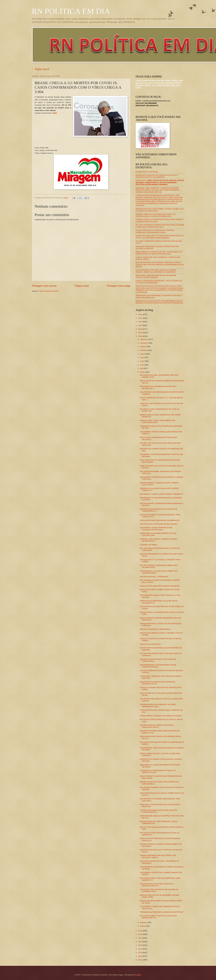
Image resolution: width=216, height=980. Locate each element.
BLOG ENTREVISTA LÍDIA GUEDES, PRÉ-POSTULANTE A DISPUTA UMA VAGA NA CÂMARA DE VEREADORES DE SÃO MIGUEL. (160, 265)
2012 (140, 956)
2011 (140, 960)
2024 (140, 322)
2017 (140, 938)
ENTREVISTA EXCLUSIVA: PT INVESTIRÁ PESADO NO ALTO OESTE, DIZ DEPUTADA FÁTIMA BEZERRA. (160, 237)
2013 (140, 953)
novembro (144, 343)
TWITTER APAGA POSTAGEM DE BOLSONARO (159, 524)
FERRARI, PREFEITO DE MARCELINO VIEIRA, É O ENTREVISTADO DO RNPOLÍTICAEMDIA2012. (156, 215)
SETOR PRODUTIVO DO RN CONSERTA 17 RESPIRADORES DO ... (157, 885)
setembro (144, 350)
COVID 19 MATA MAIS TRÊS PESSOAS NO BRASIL (160, 586)
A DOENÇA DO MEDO (148, 545)
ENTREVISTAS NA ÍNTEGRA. (147, 172)
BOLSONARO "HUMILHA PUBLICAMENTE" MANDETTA (161, 494)
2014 (140, 949)
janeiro (143, 926)
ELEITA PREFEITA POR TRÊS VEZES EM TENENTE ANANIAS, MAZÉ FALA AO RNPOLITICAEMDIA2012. (156, 271)
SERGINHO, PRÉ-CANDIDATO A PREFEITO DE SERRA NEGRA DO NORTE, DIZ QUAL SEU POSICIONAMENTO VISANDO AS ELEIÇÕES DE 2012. (158, 190)
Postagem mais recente (44, 286)
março (143, 372)
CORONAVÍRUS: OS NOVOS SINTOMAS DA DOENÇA (161, 716)
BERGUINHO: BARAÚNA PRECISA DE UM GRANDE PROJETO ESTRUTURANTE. (156, 276)
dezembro (144, 339)
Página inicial (42, 69)
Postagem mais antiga (119, 286)
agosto (143, 354)
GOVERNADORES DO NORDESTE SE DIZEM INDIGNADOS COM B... (158, 705)
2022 (140, 329)
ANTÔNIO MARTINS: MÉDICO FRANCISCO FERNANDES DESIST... (157, 726)
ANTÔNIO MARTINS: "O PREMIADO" (154, 577)
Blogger (138, 975)
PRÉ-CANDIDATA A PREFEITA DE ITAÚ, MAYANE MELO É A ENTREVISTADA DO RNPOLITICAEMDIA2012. (159, 253)
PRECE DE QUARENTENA (150, 644)
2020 (140, 336)
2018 (140, 934)
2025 (140, 318)
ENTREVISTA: (160, 183)
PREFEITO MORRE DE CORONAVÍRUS (155, 629)
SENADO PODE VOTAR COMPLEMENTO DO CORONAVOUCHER (158, 421)
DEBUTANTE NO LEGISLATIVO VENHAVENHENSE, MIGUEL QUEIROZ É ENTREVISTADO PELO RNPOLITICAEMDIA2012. (160, 302)
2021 (140, 333)
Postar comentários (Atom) (49, 291)
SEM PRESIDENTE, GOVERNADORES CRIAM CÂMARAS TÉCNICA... (158, 666)
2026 (140, 314)
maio (142, 365)
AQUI (55, 113)
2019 (140, 931)
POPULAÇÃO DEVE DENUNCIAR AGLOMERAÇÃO (160, 520)
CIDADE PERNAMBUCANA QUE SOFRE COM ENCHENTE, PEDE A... (158, 856)
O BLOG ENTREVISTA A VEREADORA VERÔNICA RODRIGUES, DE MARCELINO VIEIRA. (155, 231)
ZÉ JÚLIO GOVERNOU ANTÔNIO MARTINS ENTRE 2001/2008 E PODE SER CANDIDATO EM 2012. (160, 226)
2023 (140, 325)
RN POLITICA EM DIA (71, 11)
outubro (143, 347)
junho (143, 361)
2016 (140, 942)
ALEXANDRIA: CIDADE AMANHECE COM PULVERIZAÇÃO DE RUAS (156, 529)
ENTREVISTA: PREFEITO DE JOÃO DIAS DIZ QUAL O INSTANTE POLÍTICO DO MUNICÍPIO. (157, 176)
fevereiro (144, 922)
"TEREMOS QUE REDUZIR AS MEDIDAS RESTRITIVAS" (162, 912)
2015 (140, 945)
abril (142, 368)
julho (142, 357)
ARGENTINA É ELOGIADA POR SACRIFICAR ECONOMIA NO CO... (157, 683)
